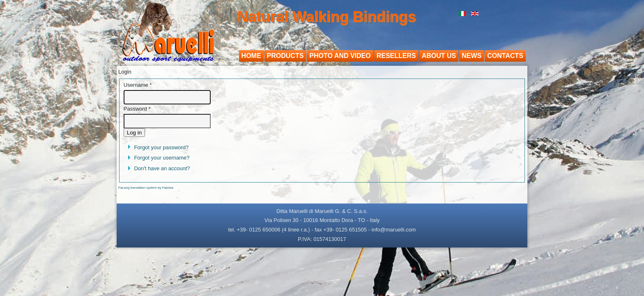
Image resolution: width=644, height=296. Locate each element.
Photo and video (340, 56)
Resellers (396, 56)
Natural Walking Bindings (327, 17)
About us (439, 56)
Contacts (505, 56)
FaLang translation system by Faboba (146, 188)
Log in (134, 133)
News (471, 56)
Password (137, 109)
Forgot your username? (162, 158)
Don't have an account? (162, 168)
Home (251, 56)
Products (285, 56)
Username (138, 85)
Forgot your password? (161, 147)
